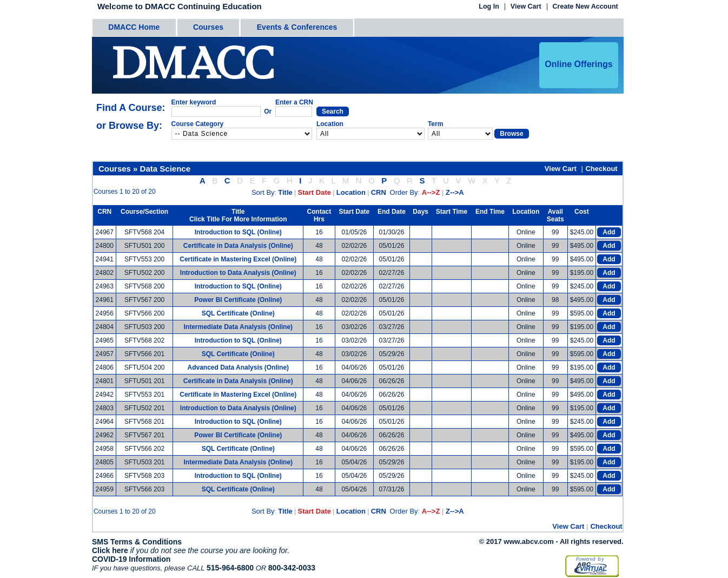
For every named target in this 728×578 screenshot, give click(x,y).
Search (333, 111)
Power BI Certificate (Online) (238, 300)
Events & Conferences (297, 27)
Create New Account (585, 7)
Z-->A (455, 192)
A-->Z (431, 192)
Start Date (315, 192)
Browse (511, 134)
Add (609, 232)
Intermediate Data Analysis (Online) (238, 327)
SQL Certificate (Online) (238, 313)
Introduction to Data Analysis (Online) (238, 273)
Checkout (601, 169)
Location (351, 192)
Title (285, 192)
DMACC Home (134, 27)
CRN (379, 192)
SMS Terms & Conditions (137, 542)
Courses (208, 27)
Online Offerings (578, 64)
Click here (110, 550)
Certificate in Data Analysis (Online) (238, 246)
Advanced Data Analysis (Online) (238, 367)
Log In (489, 7)
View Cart (526, 7)
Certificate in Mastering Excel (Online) (238, 259)
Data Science (165, 169)
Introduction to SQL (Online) (238, 232)
